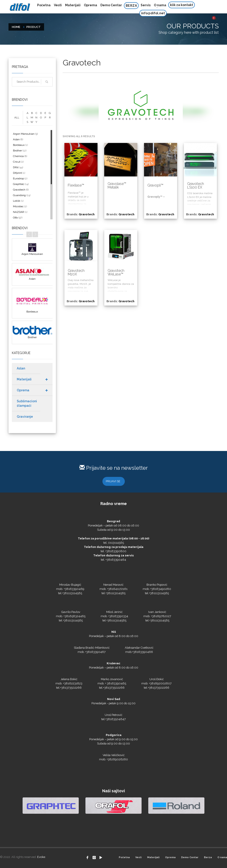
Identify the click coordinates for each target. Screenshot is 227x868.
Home (16, 27)
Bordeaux (19, 145)
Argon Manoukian (24, 134)
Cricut (17, 162)
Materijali (153, 857)
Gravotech (19, 190)
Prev (29, 234)
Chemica (18, 156)
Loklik (17, 201)
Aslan (16, 139)
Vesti (138, 857)
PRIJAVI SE (113, 481)
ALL (17, 117)
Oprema (170, 857)
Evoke (41, 857)
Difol (16, 167)
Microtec (18, 206)
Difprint (17, 173)
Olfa (15, 218)
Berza (208, 857)
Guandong (19, 195)
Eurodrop (18, 178)
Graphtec (19, 184)
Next (35, 234)
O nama (222, 857)
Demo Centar (190, 857)
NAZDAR (19, 212)
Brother (17, 151)
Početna (124, 857)
